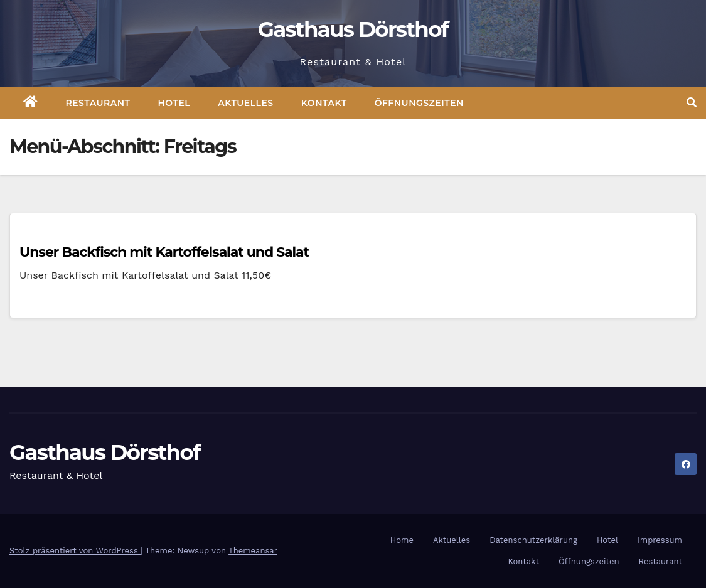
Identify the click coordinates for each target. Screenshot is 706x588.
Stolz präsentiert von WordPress (75, 551)
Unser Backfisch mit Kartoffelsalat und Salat (164, 252)
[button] (692, 103)
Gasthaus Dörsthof (353, 29)
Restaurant (98, 103)
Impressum (660, 540)
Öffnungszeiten (419, 103)
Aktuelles (245, 103)
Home (402, 540)
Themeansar (253, 551)
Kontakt (324, 103)
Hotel (174, 103)
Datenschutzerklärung (533, 540)
